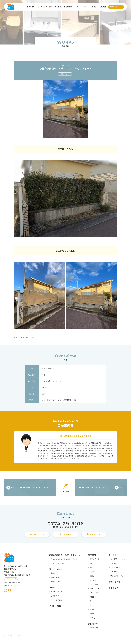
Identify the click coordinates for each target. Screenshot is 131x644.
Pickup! (93, 618)
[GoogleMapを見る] (11, 579)
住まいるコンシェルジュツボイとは (64, 559)
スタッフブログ (57, 600)
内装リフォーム (57, 582)
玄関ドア (93, 597)
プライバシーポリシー (119, 576)
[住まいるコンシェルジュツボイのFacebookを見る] (10, 590)
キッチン (93, 580)
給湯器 (92, 609)
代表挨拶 (114, 563)
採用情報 (114, 572)
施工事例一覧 (95, 559)
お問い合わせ (115, 7)
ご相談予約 (114, 588)
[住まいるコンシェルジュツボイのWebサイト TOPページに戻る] (11, 7)
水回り (53, 573)
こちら (32, 337)
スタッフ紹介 (115, 567)
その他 (92, 614)
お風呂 (92, 576)
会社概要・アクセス (118, 559)
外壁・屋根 (55, 577)
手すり (92, 605)
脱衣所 (92, 572)
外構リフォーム (65, 74)
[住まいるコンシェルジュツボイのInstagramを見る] (6, 590)
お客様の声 (94, 628)
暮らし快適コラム (57, 592)
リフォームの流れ (57, 563)
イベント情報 (55, 606)
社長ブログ (55, 596)
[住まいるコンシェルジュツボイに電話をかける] (65, 525)
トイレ (92, 567)
